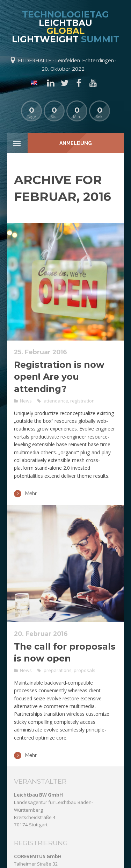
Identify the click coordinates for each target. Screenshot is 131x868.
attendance (56, 401)
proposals (85, 670)
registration (82, 401)
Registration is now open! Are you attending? (59, 377)
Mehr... (27, 494)
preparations (58, 670)
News (26, 401)
